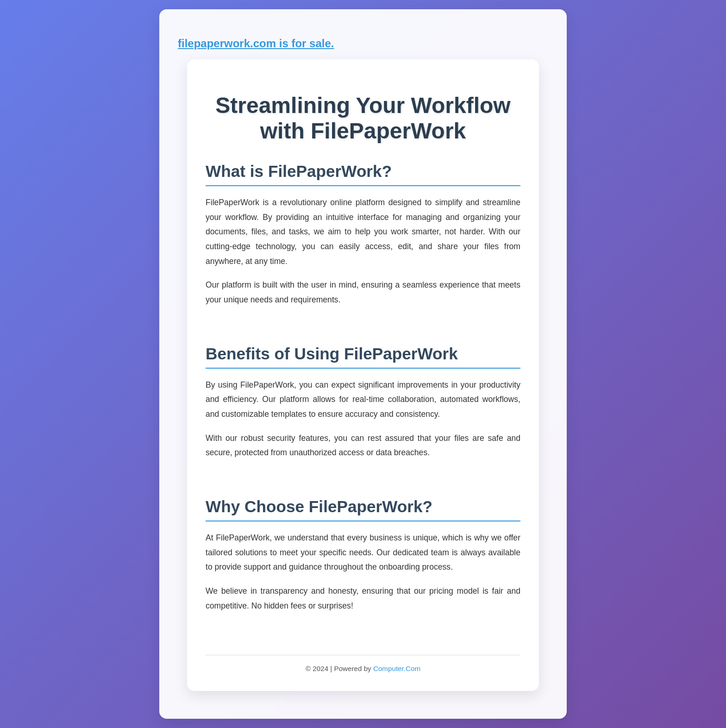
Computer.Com (397, 668)
